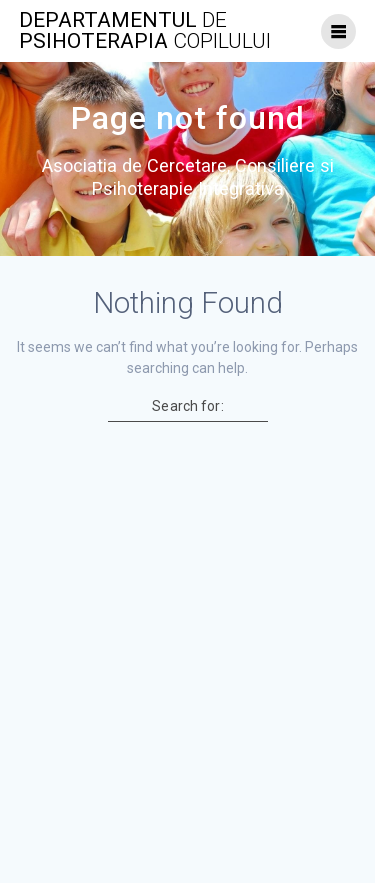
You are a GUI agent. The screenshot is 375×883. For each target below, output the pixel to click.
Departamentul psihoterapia (145, 31)
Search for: (187, 406)
